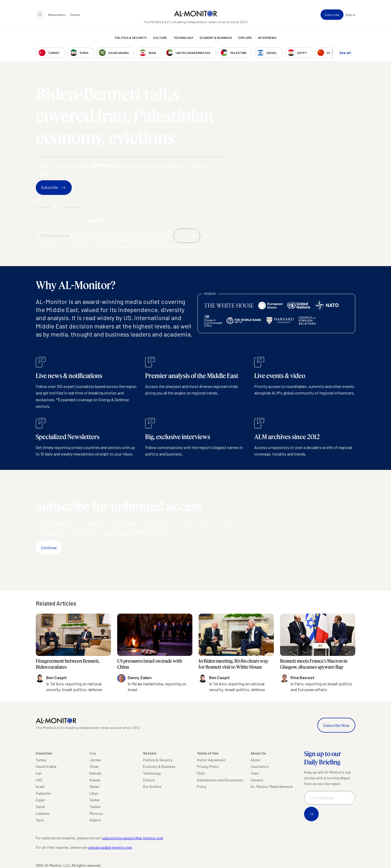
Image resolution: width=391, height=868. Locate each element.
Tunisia (95, 807)
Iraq (93, 753)
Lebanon (43, 813)
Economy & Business (216, 38)
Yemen (94, 786)
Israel (40, 786)
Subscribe (332, 15)
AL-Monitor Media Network (272, 786)
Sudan (95, 800)
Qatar (40, 807)
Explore (245, 38)
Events (75, 15)
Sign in (350, 15)
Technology (183, 38)
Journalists (260, 766)
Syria (40, 820)
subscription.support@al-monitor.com (133, 838)
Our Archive (152, 786)
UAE (39, 780)
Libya (94, 793)
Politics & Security (131, 38)
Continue (49, 547)
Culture (160, 38)
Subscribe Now (336, 725)
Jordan (95, 760)
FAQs (201, 773)
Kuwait (95, 780)
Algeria (95, 820)
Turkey (41, 760)
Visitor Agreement (211, 760)
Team (255, 773)
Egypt (40, 800)
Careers (257, 780)
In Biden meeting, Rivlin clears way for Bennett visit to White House (233, 664)
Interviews (267, 38)
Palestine (43, 793)
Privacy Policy (208, 766)
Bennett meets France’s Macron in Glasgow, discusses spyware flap (314, 664)
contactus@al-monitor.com (110, 847)
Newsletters (57, 15)
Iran (39, 773)
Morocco (96, 813)
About (256, 760)
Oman (94, 766)
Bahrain (96, 773)
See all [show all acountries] (345, 53)
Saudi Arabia (46, 766)
